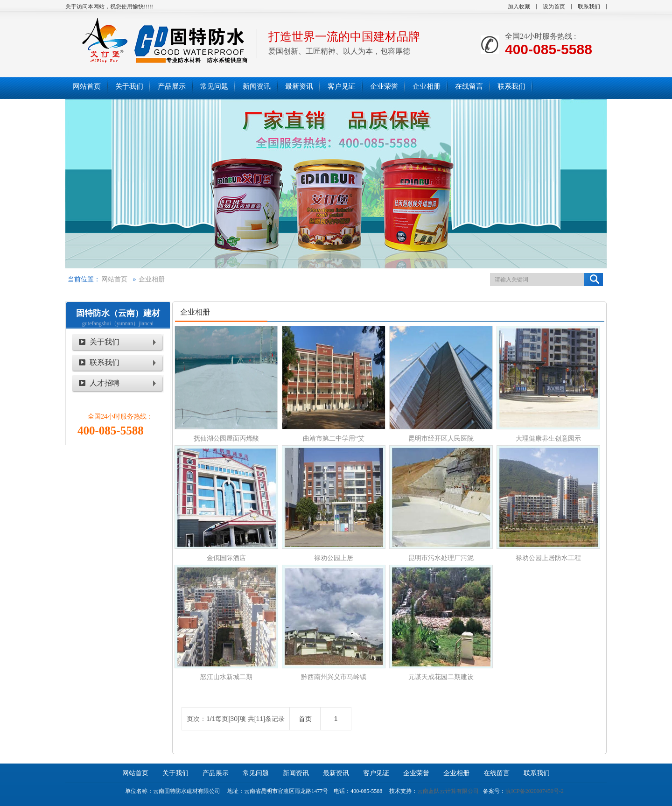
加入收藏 (519, 7)
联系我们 (589, 7)
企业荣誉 (416, 773)
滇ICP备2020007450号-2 (535, 791)
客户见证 (376, 773)
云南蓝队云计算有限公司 (448, 791)
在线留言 (497, 773)
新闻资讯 (296, 773)
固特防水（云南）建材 (118, 313)
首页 (305, 719)
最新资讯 (336, 773)
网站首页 (114, 279)
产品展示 (216, 773)
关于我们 (105, 342)
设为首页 (554, 7)
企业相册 (152, 279)
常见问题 (256, 773)
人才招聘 (105, 383)
